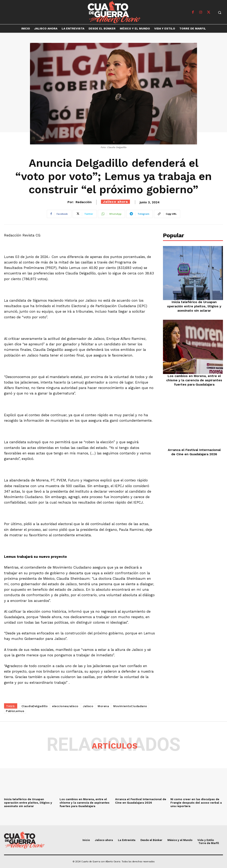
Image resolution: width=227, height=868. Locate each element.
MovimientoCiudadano (130, 706)
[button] (220, 12)
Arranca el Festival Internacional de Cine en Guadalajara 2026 (194, 452)
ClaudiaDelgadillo (35, 706)
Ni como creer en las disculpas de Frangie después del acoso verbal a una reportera (196, 803)
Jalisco (88, 706)
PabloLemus (15, 711)
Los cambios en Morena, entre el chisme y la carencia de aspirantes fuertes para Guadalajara (194, 380)
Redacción (84, 202)
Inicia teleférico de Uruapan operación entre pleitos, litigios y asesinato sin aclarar (194, 306)
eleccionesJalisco (65, 706)
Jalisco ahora (115, 202)
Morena (103, 706)
